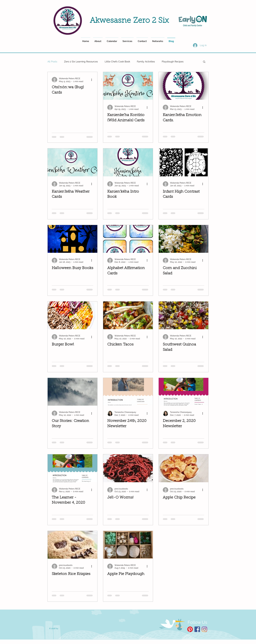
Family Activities (146, 62)
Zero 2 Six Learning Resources (81, 62)
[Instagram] (204, 629)
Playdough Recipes (173, 62)
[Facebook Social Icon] (197, 629)
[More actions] (93, 80)
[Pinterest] (190, 629)
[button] (204, 62)
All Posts (52, 62)
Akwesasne (111, 21)
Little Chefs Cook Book (117, 62)
